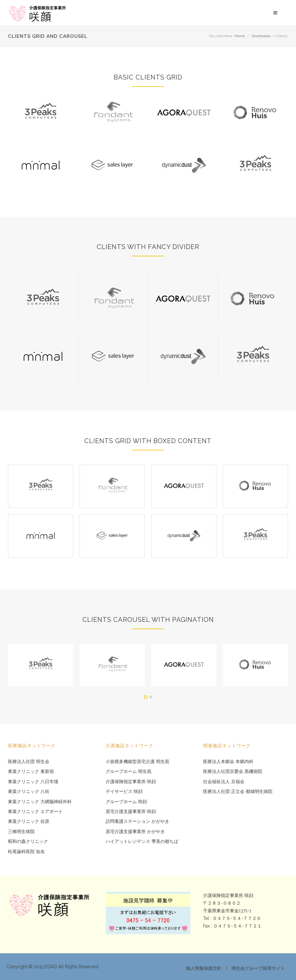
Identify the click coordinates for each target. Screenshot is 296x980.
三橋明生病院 (21, 832)
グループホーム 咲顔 (126, 802)
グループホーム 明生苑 (129, 771)
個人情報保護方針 (204, 968)
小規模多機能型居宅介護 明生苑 (137, 762)
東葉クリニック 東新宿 (31, 771)
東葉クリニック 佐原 (29, 821)
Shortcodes (261, 36)
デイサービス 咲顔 (124, 792)
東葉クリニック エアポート (35, 812)
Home (240, 36)
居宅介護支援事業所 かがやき (135, 832)
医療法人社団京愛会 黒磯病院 (233, 771)
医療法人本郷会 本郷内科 (228, 762)
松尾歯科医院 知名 (26, 852)
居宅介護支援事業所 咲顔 (131, 812)
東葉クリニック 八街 (29, 792)
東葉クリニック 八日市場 (33, 782)
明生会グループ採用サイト (258, 968)
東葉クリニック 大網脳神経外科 (40, 802)
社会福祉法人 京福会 (224, 782)
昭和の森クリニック (28, 841)
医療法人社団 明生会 (29, 762)
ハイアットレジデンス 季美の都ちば (142, 841)
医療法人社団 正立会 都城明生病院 (238, 792)
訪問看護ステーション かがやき (137, 821)
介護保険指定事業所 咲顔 (131, 782)
